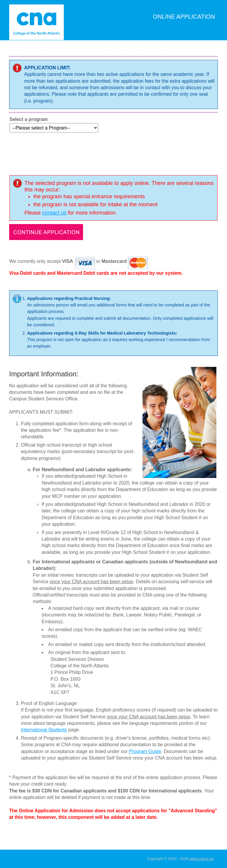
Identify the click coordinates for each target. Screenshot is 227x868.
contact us (54, 213)
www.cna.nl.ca (201, 859)
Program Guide (145, 751)
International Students (44, 730)
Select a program (29, 119)
